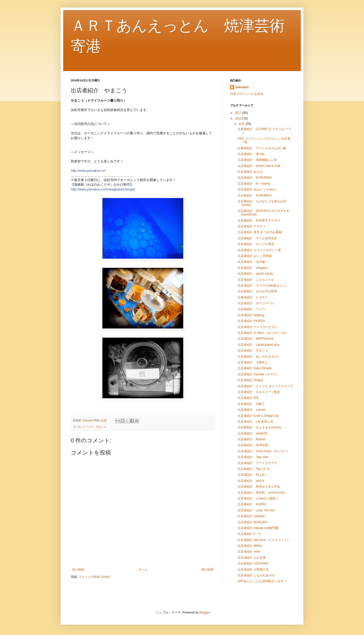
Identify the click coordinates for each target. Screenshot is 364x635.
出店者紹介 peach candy (255, 274)
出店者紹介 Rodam (252, 439)
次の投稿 (78, 570)
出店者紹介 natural (251, 410)
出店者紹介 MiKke (250, 546)
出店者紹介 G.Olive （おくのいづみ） (263, 333)
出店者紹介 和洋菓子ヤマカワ (259, 221)
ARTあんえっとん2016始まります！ (262, 581)
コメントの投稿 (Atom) (94, 577)
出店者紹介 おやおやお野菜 (257, 291)
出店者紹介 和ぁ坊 (251, 475)
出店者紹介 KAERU (252, 504)
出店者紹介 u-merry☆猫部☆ (258, 498)
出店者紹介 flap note (253, 457)
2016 (239, 119)
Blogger (205, 612)
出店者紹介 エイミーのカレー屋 (259, 250)
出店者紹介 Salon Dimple (255, 368)
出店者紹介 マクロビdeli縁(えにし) (262, 286)
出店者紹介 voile (249, 552)
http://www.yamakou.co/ (88, 171)
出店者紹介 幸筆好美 (253, 445)
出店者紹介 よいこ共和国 (255, 256)
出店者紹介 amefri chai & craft (259, 166)
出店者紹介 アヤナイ (252, 226)
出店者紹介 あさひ (250, 172)
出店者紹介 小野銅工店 (253, 570)
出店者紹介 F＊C (249, 534)
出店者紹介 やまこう (253, 351)
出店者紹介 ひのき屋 (252, 558)
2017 (239, 113)
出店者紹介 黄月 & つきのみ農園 (260, 232)
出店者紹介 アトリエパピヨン (258, 327)
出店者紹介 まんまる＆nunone (259, 427)
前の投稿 (208, 570)
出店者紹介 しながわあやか (256, 575)
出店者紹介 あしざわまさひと (259, 357)
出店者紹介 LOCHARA (253, 563)
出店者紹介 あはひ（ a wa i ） (258, 189)
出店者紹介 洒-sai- (251, 154)
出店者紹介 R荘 (248, 398)
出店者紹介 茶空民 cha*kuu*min (261, 493)
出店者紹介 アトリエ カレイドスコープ (265, 386)
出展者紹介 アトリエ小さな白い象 (262, 148)
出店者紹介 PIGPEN (251, 321)
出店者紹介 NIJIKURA (253, 522)
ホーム (143, 570)
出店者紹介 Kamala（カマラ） (258, 374)
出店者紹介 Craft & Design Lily (258, 416)
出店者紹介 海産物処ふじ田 (257, 160)
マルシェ (101, 427)
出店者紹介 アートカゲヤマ (257, 463)
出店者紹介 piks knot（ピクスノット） (264, 540)
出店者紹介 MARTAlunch (256, 339)
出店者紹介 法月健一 (253, 262)
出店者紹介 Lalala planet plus (258, 345)
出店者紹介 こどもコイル (256, 280)
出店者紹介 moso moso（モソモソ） (264, 451)
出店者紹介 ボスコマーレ (256, 303)
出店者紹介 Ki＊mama (254, 184)
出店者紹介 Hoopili (250, 380)
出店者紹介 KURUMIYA (255, 195)
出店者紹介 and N (251, 481)
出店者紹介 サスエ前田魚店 (257, 238)
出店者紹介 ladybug (251, 315)
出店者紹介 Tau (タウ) (254, 469)
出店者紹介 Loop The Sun (256, 510)
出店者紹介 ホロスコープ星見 (259, 392)
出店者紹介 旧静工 (251, 404)
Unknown (242, 87)
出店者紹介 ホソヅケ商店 (256, 244)
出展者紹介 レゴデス (253, 297)
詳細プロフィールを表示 (247, 94)
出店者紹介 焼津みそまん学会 (259, 487)
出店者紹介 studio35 (252, 433)
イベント (88, 427)
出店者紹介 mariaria (251, 516)
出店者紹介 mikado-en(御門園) (258, 528)
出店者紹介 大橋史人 (253, 362)
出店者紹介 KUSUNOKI (255, 178)
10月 (242, 124)
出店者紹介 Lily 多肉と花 (255, 422)
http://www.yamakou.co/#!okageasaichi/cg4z (103, 189)
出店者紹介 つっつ (251, 309)
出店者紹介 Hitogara (252, 268)
